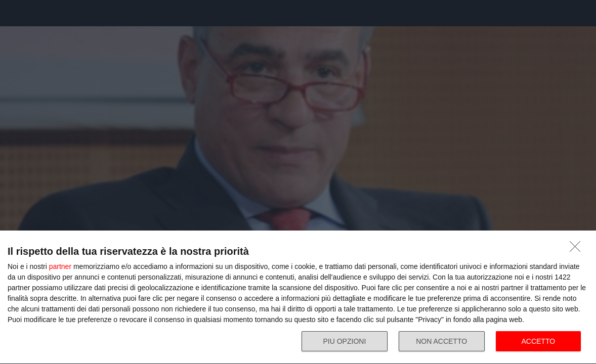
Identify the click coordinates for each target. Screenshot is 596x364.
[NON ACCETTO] (578, 249)
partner (60, 266)
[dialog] (298, 298)
